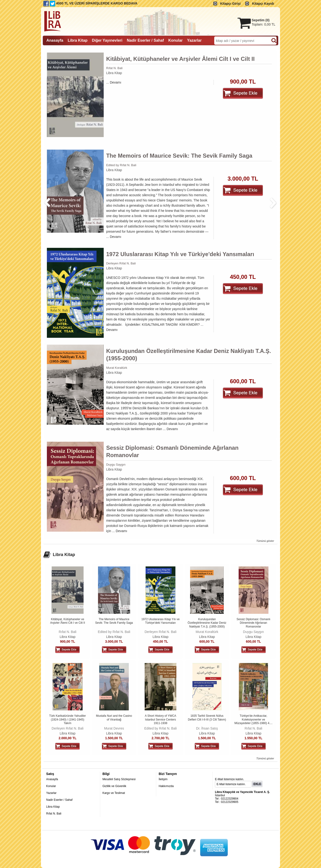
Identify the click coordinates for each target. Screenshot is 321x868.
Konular (51, 786)
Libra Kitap (114, 73)
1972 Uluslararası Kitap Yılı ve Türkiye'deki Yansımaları (180, 254)
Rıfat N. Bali (114, 68)
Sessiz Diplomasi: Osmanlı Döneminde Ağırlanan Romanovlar (172, 451)
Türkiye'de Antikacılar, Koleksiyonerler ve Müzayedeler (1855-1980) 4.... (253, 719)
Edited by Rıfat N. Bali (121, 165)
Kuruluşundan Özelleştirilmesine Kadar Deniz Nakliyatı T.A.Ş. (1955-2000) (188, 355)
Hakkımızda (166, 786)
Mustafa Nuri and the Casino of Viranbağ (114, 718)
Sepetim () (261, 20)
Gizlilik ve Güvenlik (114, 786)
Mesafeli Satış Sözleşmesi (119, 779)
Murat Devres (114, 728)
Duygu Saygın (116, 465)
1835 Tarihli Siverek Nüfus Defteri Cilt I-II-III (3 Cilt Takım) (207, 718)
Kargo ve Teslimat (114, 793)
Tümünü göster (265, 541)
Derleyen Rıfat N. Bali (121, 263)
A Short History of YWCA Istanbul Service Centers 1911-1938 (161, 719)
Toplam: (263, 24)
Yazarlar (51, 793)
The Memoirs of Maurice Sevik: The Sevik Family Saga (179, 156)
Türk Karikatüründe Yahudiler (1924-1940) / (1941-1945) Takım (68, 719)
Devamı (116, 82)
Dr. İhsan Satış (207, 728)
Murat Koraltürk (117, 368)
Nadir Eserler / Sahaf (59, 800)
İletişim (163, 779)
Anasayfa (52, 779)
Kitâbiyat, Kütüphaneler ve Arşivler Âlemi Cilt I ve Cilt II (180, 59)
